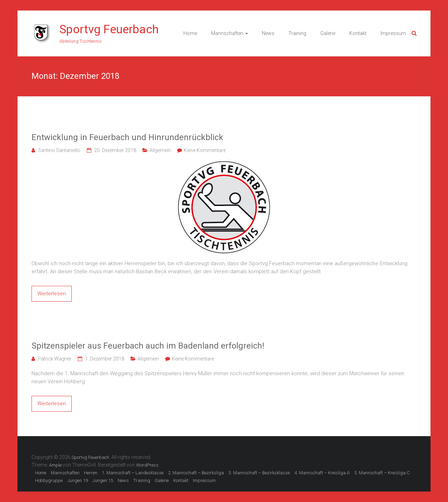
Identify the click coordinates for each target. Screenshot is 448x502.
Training (297, 33)
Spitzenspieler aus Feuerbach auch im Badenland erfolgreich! (148, 346)
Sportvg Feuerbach (109, 29)
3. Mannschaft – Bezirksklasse (259, 473)
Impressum (393, 33)
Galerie (328, 33)
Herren (91, 473)
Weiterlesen (52, 294)
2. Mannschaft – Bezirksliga (196, 473)
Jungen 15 (103, 480)
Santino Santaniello (59, 150)
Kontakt (358, 33)
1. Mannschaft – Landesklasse (133, 473)
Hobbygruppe (49, 480)
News (268, 33)
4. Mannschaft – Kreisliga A (322, 473)
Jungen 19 (78, 480)
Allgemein (160, 150)
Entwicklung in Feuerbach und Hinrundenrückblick (127, 137)
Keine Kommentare (205, 150)
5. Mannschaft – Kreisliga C (382, 473)
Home (190, 33)
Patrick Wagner (55, 359)
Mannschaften (227, 33)
